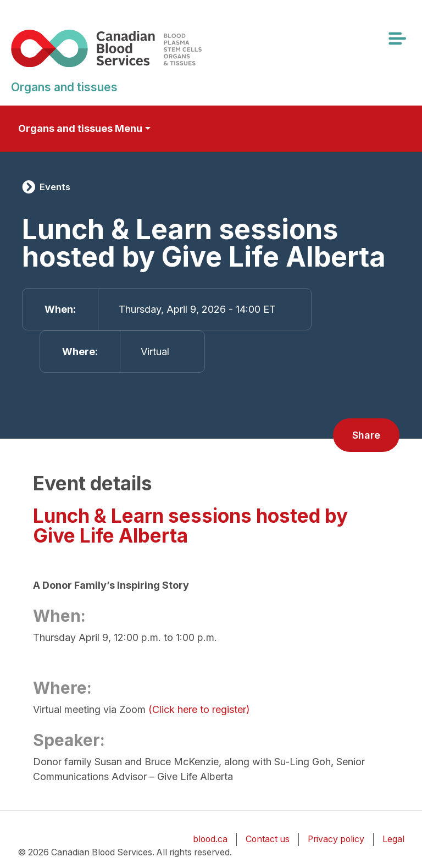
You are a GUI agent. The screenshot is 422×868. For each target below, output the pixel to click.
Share (366, 435)
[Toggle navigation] (397, 38)
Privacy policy (336, 839)
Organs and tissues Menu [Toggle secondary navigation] (80, 128)
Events (55, 187)
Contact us (268, 839)
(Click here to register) (199, 709)
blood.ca (210, 839)
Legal (393, 839)
